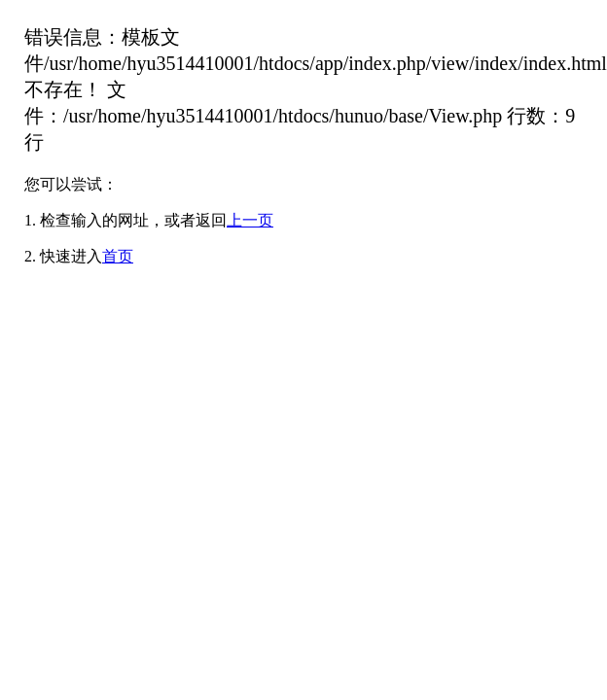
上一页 (250, 220)
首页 (118, 256)
